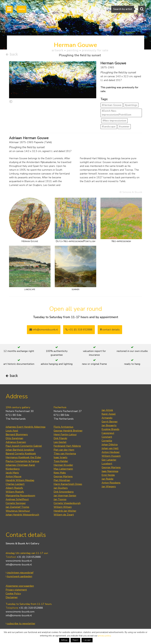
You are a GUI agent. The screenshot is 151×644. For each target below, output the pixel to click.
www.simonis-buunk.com (20, 612)
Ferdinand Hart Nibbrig (67, 446)
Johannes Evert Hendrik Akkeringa (25, 427)
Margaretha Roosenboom (20, 496)
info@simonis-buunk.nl (19, 565)
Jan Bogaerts (109, 425)
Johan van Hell (110, 448)
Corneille (107, 441)
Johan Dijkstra (110, 445)
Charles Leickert (15, 484)
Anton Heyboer (111, 452)
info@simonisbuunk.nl (44, 330)
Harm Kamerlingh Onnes (68, 484)
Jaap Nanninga (110, 471)
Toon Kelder (61, 461)
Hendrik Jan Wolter (65, 511)
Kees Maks (60, 473)
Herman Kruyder (63, 465)
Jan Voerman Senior (65, 496)
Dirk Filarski (60, 438)
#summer (124, 127)
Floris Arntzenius (63, 427)
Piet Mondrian (62, 480)
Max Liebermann (63, 469)
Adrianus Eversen (16, 442)
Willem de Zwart (64, 515)
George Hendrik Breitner (68, 431)
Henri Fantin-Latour (65, 434)
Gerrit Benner (110, 422)
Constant (107, 437)
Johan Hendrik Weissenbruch (22, 515)
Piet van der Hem (64, 450)
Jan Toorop (60, 499)
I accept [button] (87, 640)
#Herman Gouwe (112, 105)
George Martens (63, 476)
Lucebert (107, 464)
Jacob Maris (12, 473)
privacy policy (104, 636)
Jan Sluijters (61, 488)
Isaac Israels (60, 457)
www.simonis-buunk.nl (19, 561)
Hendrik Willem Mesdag (20, 480)
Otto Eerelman (14, 438)
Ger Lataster (109, 460)
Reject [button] (75, 640)
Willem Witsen (63, 507)
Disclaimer (12, 597)
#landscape (109, 127)
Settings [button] (64, 640)
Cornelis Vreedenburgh (67, 503)
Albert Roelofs (14, 488)
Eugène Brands (110, 429)
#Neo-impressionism (114, 121)
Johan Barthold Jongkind (20, 450)
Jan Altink (107, 410)
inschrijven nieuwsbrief (20, 573)
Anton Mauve (14, 476)
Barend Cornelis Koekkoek (21, 454)
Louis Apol (12, 431)
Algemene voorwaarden (20, 586)
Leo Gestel (60, 442)
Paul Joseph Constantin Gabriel (24, 446)
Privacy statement (16, 590)
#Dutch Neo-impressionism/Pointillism (116, 113)
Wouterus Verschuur (18, 511)
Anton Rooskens (111, 483)
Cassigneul (108, 433)
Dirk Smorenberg (64, 492)
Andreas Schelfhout (17, 499)
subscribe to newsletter (20, 623)
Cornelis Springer (16, 503)
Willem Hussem (111, 456)
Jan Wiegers (109, 486)
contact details (110, 330)
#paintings (131, 105)
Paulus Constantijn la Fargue (22, 461)
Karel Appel (109, 414)
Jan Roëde (107, 479)
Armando (107, 418)
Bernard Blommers (17, 434)
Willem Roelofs (15, 492)
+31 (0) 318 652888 (79, 330)
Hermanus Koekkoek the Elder (23, 457)
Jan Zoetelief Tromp (17, 507)
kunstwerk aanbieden (19, 576)
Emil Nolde (108, 475)
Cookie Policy (13, 594)
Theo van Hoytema (65, 454)
